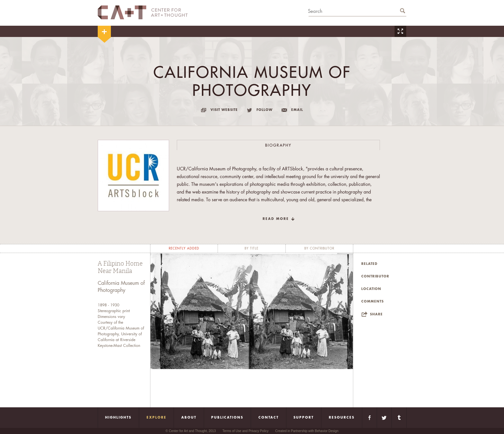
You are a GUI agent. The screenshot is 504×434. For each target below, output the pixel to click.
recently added (184, 249)
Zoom (400, 31)
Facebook (369, 418)
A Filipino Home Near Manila (120, 267)
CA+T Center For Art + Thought (143, 12)
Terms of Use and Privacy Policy (245, 431)
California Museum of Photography (121, 287)
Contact (269, 418)
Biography (278, 145)
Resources (342, 418)
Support (304, 418)
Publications (227, 418)
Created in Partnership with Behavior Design (307, 431)
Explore (157, 418)
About (189, 418)
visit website (224, 110)
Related (369, 264)
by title (252, 249)
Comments (373, 302)
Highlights (118, 418)
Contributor (375, 276)
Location (371, 289)
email (297, 110)
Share (376, 314)
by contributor (319, 249)
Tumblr (399, 418)
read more (276, 219)
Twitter (384, 418)
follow (265, 110)
